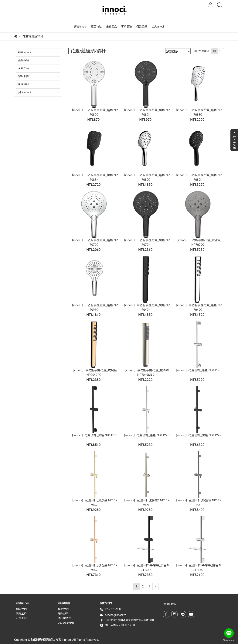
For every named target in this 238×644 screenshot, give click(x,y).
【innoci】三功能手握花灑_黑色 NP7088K (94, 177)
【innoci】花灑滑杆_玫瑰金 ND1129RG (94, 568)
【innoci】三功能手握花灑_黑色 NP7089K (198, 177)
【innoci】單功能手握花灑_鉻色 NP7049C (198, 307)
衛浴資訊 (23, 84)
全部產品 (23, 68)
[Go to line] (229, 633)
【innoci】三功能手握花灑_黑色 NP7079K (146, 242)
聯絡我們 (63, 609)
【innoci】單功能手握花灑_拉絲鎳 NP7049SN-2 (146, 373)
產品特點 (23, 60)
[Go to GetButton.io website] (229, 640)
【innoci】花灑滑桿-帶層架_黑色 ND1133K (146, 568)
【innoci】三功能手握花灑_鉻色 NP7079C (94, 242)
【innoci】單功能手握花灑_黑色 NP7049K (146, 307)
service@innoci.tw (116, 615)
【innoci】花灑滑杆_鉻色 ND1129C (146, 435)
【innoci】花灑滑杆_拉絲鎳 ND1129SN (146, 503)
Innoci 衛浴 (169, 604)
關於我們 (21, 609)
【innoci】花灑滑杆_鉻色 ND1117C (198, 370)
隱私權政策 (65, 618)
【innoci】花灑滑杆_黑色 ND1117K (94, 435)
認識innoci (24, 52)
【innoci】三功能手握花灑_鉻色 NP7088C (198, 112)
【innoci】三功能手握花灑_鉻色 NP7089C (146, 177)
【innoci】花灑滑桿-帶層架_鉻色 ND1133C (198, 568)
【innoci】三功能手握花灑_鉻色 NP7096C (94, 307)
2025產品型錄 (66, 623)
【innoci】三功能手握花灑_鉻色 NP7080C (94, 112)
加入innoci (24, 92)
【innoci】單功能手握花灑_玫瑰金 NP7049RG (94, 373)
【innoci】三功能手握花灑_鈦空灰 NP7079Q (198, 242)
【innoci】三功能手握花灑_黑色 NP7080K (146, 112)
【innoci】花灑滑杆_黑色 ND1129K (198, 435)
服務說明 (63, 614)
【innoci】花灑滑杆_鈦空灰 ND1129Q (198, 503)
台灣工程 (21, 618)
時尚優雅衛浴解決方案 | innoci (51, 640)
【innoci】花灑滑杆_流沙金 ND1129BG (94, 503)
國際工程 (21, 614)
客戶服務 (23, 76)
